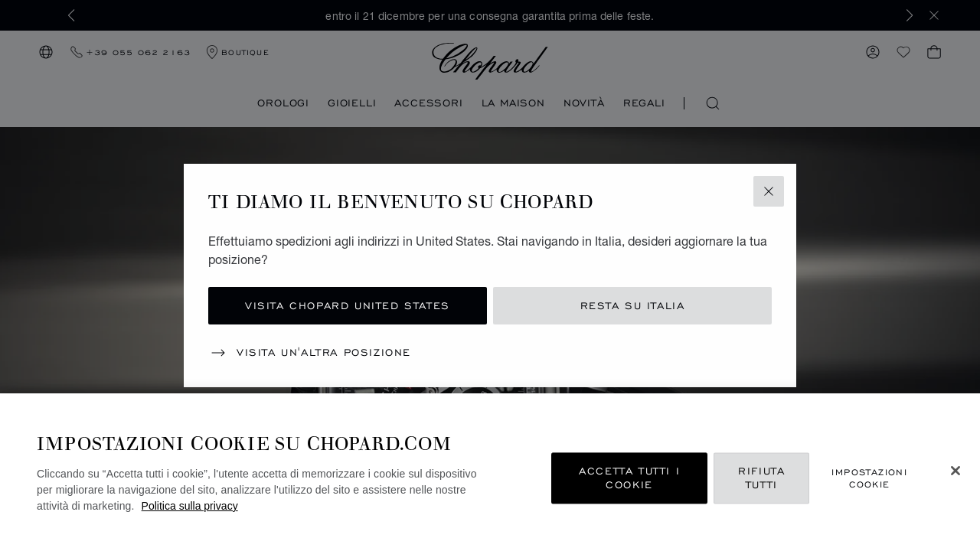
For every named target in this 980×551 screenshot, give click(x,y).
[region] (490, 472)
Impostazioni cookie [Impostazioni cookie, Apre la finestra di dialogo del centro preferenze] (869, 478)
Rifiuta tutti (761, 478)
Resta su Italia (633, 306)
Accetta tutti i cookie (629, 478)
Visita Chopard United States (348, 306)
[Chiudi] (955, 471)
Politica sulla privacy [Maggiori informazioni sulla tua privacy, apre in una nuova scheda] (190, 506)
